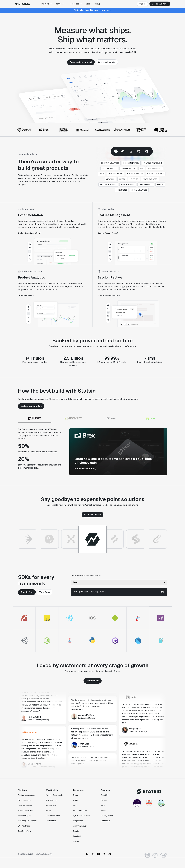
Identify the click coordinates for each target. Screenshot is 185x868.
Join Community (80, 826)
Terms (103, 811)
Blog (75, 805)
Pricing (97, 4)
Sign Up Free (27, 592)
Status (76, 841)
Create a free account (81, 62)
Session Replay (24, 816)
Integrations (78, 821)
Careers (104, 800)
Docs (88, 4)
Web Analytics (24, 826)
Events (76, 831)
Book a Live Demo (160, 4)
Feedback (77, 836)
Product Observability (55, 795)
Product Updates (80, 811)
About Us (105, 795)
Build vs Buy (51, 805)
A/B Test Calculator (82, 816)
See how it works (107, 62)
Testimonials (93, 681)
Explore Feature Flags (108, 233)
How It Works (51, 800)
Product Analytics (25, 811)
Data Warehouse (25, 805)
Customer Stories (53, 816)
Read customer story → (87, 469)
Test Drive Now (24, 831)
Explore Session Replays (110, 295)
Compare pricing (92, 514)
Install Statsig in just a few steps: (86, 576)
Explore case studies (31, 406)
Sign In (142, 4)
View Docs (45, 592)
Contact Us (106, 821)
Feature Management (27, 795)
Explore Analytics (27, 295)
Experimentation (25, 800)
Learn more (105, 10)
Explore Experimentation (30, 233)
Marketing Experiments (27, 821)
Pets (103, 805)
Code (75, 800)
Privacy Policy (107, 816)
